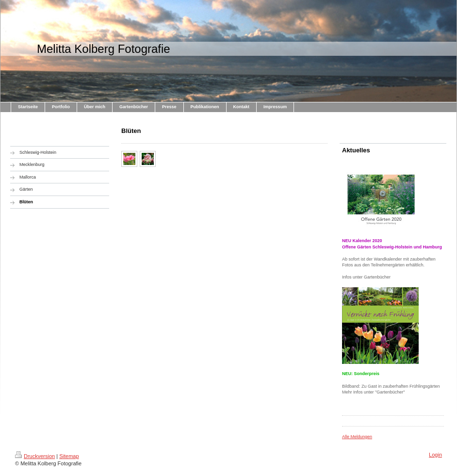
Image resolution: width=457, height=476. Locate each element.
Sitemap (69, 456)
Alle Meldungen (357, 437)
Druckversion (35, 456)
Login (435, 455)
